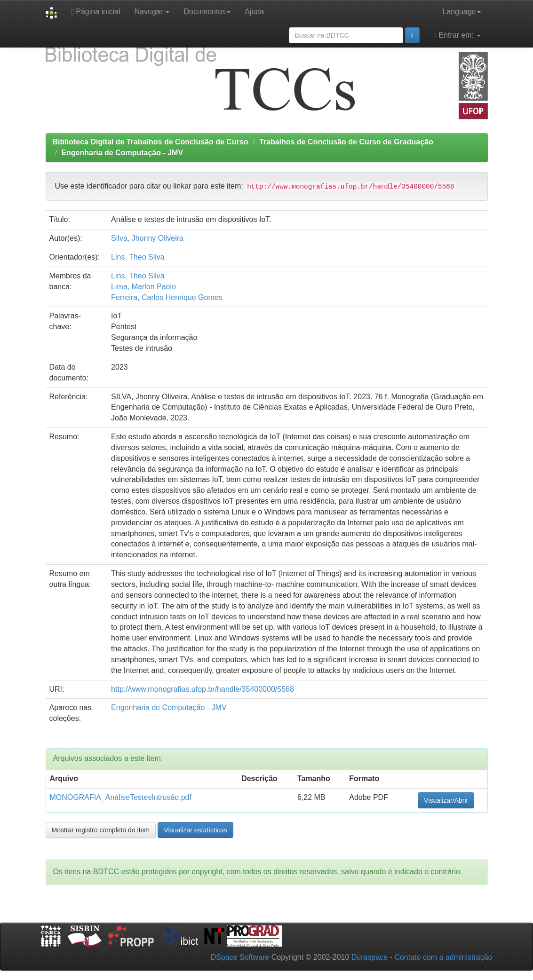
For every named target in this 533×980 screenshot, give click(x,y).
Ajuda (254, 12)
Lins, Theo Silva (138, 257)
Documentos (207, 12)
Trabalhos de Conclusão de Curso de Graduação (346, 142)
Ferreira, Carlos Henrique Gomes (167, 297)
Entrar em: (457, 35)
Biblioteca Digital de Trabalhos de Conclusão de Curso (151, 142)
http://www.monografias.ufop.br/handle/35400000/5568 (203, 689)
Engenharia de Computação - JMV (122, 153)
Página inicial (96, 12)
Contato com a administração (443, 957)
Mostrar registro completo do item (101, 830)
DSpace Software (240, 957)
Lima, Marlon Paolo (143, 287)
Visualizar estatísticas (195, 830)
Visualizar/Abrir (446, 800)
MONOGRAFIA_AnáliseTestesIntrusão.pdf (121, 797)
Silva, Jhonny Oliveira (147, 238)
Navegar (152, 12)
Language (461, 12)
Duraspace (370, 957)
